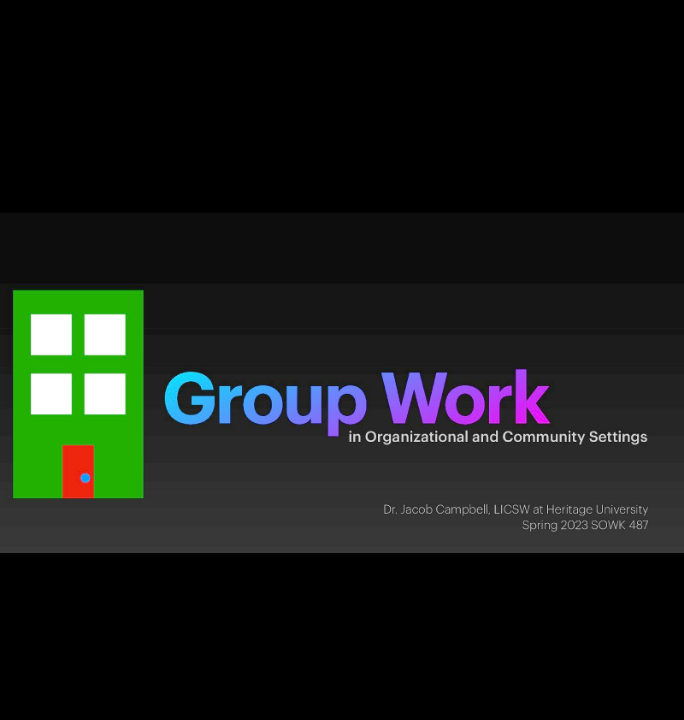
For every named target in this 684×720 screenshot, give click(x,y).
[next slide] (649, 676)
